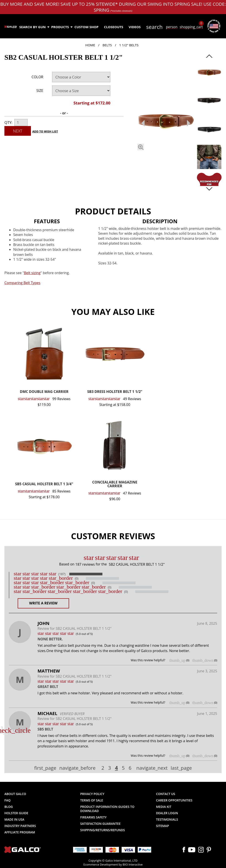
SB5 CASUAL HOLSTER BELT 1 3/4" (44, 484)
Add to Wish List (45, 131)
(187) (62, 574)
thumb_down (203, 660)
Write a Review (43, 603)
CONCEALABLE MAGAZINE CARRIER (115, 484)
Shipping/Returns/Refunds (103, 830)
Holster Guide (16, 813)
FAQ (8, 800)
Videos (135, 27)
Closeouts (114, 27)
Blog (9, 807)
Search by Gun (34, 27)
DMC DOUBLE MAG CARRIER (44, 392)
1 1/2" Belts (129, 45)
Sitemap (162, 826)
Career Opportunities (174, 800)
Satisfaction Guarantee (101, 824)
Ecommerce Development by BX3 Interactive (113, 864)
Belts (107, 45)
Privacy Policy (92, 794)
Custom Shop (86, 27)
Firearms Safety (93, 817)
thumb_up (177, 660)
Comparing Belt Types (22, 283)
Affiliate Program (20, 832)
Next (18, 131)
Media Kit (164, 807)
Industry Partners (20, 826)
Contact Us (166, 794)
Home (90, 45)
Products (62, 27)
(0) (77, 578)
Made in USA (14, 819)
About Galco (15, 794)
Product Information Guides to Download (107, 809)
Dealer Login (167, 813)
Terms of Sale (92, 800)
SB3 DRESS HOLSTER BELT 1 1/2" (115, 392)
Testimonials (167, 819)
